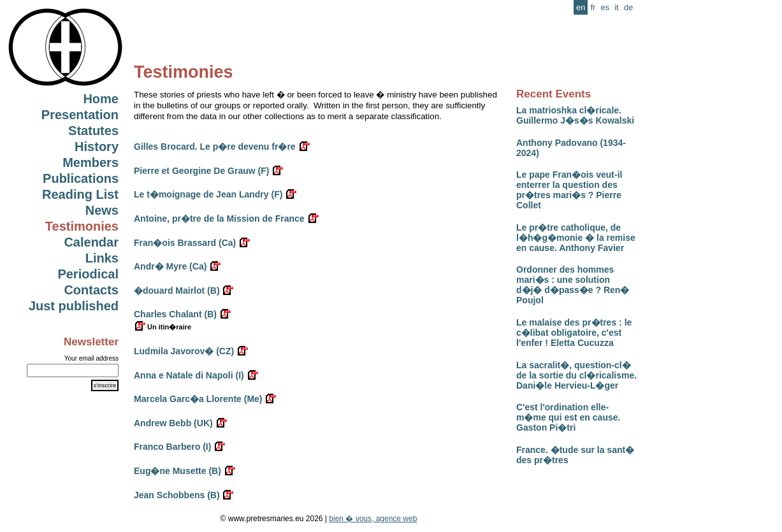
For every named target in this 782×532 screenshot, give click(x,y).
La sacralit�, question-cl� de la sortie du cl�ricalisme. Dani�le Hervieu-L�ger (576, 375)
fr (593, 7)
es (605, 7)
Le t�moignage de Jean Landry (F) (208, 194)
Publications (81, 178)
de (628, 7)
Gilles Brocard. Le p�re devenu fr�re (215, 147)
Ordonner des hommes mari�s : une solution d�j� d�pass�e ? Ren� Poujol (573, 285)
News (102, 210)
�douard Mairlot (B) (177, 291)
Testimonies (82, 226)
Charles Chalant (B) (175, 314)
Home (101, 99)
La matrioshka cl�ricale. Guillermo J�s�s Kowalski (575, 115)
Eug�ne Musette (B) (177, 471)
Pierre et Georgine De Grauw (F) (201, 171)
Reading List (80, 194)
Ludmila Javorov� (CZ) (184, 351)
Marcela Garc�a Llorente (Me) (198, 399)
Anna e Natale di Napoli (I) (189, 375)
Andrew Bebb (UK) (173, 423)
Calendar (91, 242)
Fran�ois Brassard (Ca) (185, 243)
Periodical (88, 274)
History (97, 147)
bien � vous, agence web (373, 519)
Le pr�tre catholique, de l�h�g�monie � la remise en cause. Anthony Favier (576, 238)
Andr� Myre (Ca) (170, 266)
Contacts (91, 290)
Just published (74, 306)
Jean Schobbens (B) (177, 495)
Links (102, 258)
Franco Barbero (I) (172, 447)
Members (91, 162)
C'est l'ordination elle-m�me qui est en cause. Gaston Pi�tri (568, 417)
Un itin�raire (163, 327)
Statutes (93, 131)
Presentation (80, 115)
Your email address (91, 358)
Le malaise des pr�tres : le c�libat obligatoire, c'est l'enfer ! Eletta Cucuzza (574, 333)
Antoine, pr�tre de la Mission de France (219, 219)
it (617, 7)
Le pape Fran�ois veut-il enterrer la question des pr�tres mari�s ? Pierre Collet (569, 190)
